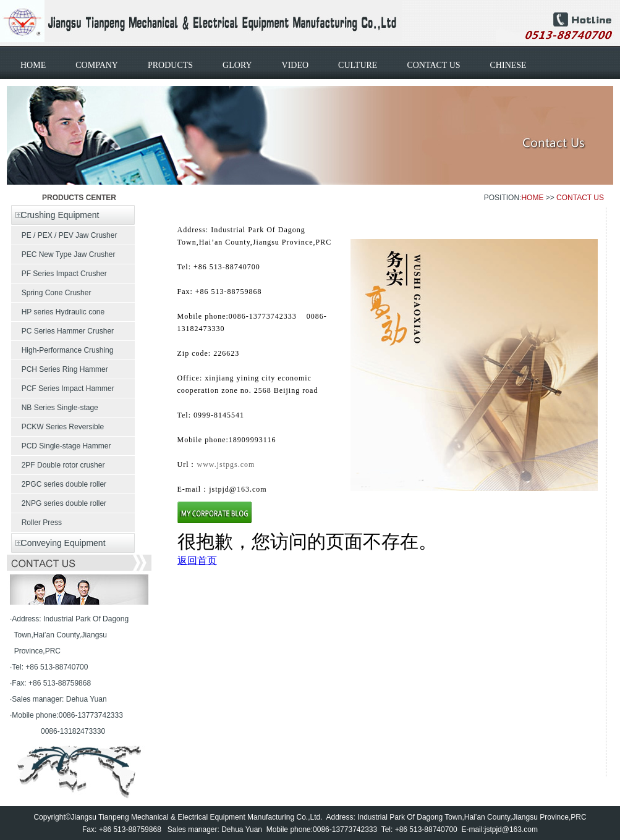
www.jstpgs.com (226, 464)
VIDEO (295, 65)
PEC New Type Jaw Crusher (63, 254)
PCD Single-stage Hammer (61, 446)
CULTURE (358, 65)
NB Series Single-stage (55, 408)
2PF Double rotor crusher (58, 465)
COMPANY (97, 65)
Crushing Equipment (55, 215)
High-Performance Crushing (62, 350)
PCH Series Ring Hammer (60, 369)
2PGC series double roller (59, 484)
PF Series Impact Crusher (59, 274)
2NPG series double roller (59, 503)
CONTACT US (433, 65)
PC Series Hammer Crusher (62, 331)
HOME (33, 65)
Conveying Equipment (58, 543)
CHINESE (508, 65)
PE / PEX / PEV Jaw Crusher (64, 235)
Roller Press (36, 523)
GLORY (237, 65)
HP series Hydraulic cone (58, 312)
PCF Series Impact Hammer (63, 388)
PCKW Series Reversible (57, 427)
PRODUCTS (170, 65)
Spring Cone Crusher (51, 293)
